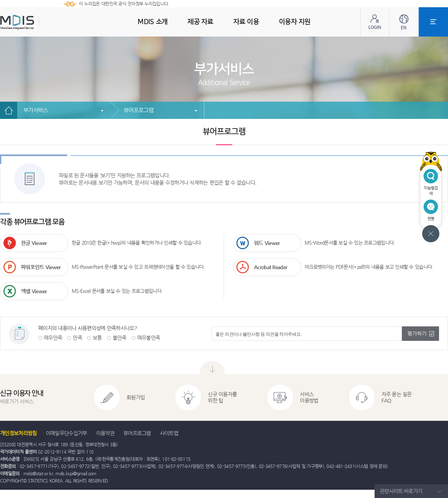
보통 (97, 338)
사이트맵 (169, 433)
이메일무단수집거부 (67, 433)
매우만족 (53, 338)
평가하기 (417, 333)
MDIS (34, 22)
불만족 (120, 338)
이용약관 (105, 433)
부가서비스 (36, 110)
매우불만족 (149, 338)
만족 (77, 338)
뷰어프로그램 (139, 110)
